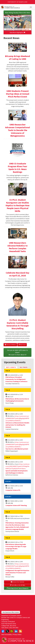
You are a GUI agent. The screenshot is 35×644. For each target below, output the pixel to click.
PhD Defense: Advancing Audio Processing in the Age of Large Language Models (16, 546)
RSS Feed (22, 345)
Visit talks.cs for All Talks (18, 585)
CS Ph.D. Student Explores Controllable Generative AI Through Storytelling (18, 324)
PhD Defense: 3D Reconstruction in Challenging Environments (17, 400)
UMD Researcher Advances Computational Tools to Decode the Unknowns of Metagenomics (17, 130)
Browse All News (10, 345)
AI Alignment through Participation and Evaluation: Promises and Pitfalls (17, 573)
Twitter (7, 631)
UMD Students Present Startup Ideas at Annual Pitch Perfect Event (18, 94)
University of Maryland (17, 2)
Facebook (3, 631)
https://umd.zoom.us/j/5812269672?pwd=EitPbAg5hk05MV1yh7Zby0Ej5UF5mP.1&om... (17, 466)
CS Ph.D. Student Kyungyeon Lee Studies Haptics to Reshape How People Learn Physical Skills (18, 205)
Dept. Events (12, 367)
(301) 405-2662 (14, 628)
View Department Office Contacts (11, 612)
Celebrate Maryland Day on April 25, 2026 (18, 274)
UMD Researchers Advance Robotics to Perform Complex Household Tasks (17, 247)
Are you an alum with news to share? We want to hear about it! (18, 352)
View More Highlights (18, 32)
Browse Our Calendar (18, 582)
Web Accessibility (7, 635)
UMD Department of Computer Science (14, 7)
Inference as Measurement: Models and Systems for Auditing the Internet (17, 425)
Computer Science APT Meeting (16, 505)
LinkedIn (16, 631)
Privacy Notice (17, 635)
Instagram (12, 631)
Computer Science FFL (13, 490)
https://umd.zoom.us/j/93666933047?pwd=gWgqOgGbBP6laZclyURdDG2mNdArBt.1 (17, 418)
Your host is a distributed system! (17, 449)
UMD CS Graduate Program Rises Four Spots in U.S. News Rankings (17, 168)
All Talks (24, 367)
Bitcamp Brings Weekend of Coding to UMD (17, 58)
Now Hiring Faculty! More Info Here (17, 13)
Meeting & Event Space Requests (18, 588)
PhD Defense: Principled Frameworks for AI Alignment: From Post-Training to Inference (16, 379)
